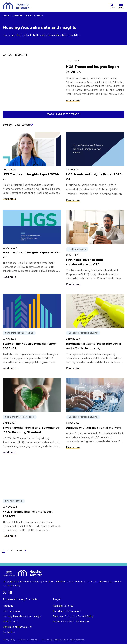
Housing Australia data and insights (23, 616)
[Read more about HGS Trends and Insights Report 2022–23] (32, 250)
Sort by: (7, 125)
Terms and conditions (28, 640)
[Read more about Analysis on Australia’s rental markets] (95, 417)
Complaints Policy (63, 606)
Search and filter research (64, 114)
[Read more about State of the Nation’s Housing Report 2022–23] (32, 333)
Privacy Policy (9, 640)
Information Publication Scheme (71, 622)
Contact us (9, 632)
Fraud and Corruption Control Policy (73, 616)
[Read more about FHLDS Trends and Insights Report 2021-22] (32, 501)
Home (6, 15)
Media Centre (10, 622)
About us (8, 606)
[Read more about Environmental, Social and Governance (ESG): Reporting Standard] (32, 417)
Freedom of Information (67, 611)
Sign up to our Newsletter (17, 627)
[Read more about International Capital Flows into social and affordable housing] (95, 333)
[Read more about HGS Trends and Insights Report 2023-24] (95, 168)
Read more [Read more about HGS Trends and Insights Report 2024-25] (73, 101)
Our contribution (12, 611)
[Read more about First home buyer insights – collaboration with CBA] (95, 250)
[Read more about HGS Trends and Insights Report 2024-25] (32, 168)
